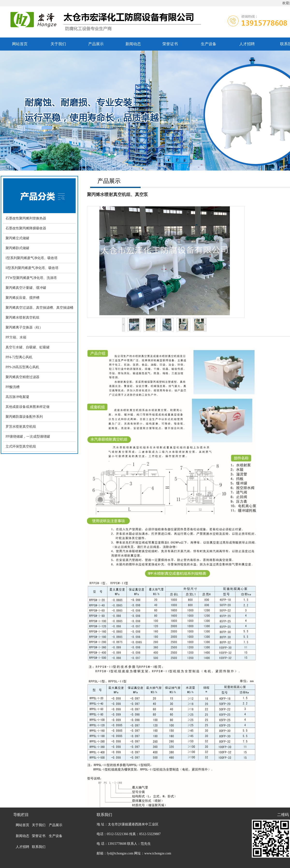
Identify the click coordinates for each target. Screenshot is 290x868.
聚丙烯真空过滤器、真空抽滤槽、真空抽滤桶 (39, 308)
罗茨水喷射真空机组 (21, 427)
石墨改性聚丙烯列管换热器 (26, 218)
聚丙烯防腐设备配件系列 (24, 417)
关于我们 (58, 44)
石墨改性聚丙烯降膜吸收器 (26, 228)
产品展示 (96, 44)
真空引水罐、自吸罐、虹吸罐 (28, 347)
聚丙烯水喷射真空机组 (22, 318)
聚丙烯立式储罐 (17, 238)
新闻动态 (133, 44)
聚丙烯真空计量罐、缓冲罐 (26, 288)
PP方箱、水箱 (16, 337)
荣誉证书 (170, 44)
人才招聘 (247, 44)
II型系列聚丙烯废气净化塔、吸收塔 (32, 268)
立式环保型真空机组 (21, 446)
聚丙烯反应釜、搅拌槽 (22, 298)
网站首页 (20, 44)
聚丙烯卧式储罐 (17, 248)
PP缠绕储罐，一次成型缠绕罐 (28, 437)
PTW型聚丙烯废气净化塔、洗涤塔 (31, 278)
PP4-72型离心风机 (19, 357)
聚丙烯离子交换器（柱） (24, 327)
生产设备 (209, 44)
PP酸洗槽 (13, 387)
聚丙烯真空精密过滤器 (22, 377)
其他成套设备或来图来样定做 (28, 407)
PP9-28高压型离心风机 (22, 367)
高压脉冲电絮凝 (17, 397)
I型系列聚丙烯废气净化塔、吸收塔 (32, 258)
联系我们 (39, 847)
